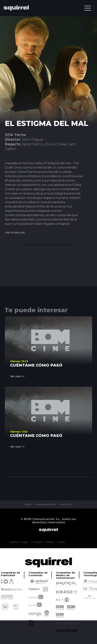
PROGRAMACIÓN (46, 505)
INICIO (28, 505)
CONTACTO (66, 505)
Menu (88, 6)
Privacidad (37, 542)
